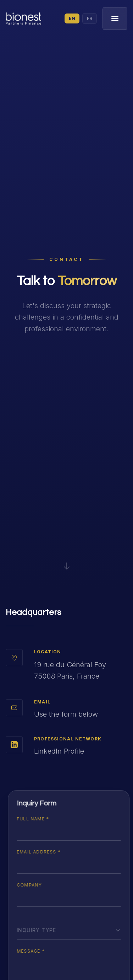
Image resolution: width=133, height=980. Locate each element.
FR (90, 18)
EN (72, 18)
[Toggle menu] (115, 18)
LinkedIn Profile (59, 751)
